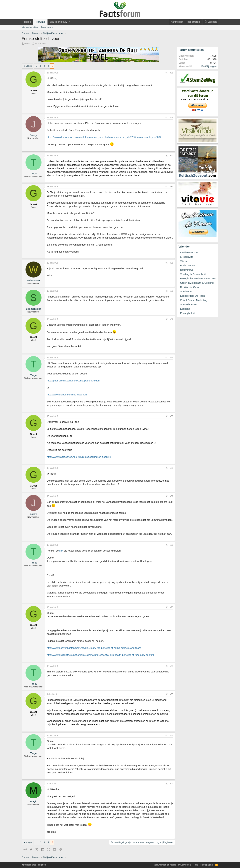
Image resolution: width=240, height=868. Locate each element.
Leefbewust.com (189, 252)
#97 (171, 784)
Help (196, 865)
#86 (171, 291)
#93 (171, 607)
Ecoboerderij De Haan (192, 296)
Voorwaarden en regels (165, 865)
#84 (171, 187)
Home (27, 22)
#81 (171, 73)
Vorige (29, 66)
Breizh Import (188, 265)
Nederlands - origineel (34, 865)
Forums (40, 22)
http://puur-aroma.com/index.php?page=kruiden (73, 381)
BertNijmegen (209, 66)
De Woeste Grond (190, 287)
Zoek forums (47, 27)
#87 (171, 319)
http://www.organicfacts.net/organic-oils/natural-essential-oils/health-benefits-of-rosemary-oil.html (100, 655)
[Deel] (166, 73)
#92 (171, 545)
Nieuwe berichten (30, 27)
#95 (171, 694)
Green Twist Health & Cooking (197, 283)
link (61, 551)
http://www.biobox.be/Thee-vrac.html (67, 395)
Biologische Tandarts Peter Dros (198, 278)
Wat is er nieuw (58, 22)
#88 (171, 357)
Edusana (185, 309)
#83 (171, 156)
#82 (171, 117)
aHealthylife (187, 257)
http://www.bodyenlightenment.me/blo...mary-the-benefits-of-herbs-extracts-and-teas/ (94, 648)
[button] (70, 22)
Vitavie (184, 261)
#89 (171, 416)
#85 (171, 263)
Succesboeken (188, 304)
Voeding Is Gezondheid (193, 274)
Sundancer (186, 291)
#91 (171, 496)
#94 (171, 666)
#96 (171, 736)
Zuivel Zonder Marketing (194, 300)
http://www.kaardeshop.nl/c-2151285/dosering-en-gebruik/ (79, 457)
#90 (171, 468)
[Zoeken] (210, 22)
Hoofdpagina (207, 865)
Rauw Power (187, 270)
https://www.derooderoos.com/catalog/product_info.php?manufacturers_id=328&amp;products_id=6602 (104, 137)
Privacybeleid (188, 313)
